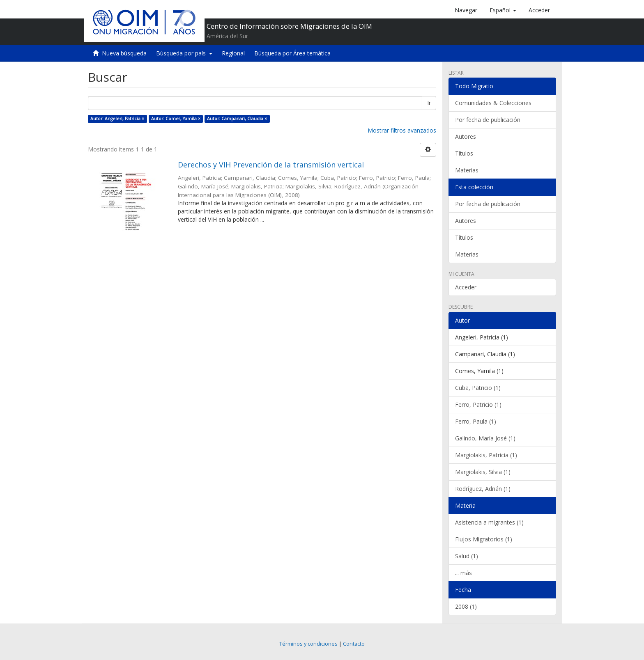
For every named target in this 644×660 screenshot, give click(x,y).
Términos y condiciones (308, 644)
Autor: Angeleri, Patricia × (117, 119)
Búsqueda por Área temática (292, 53)
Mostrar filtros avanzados (402, 130)
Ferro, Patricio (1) (478, 404)
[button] (503, 10)
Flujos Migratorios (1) (484, 539)
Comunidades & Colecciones (493, 103)
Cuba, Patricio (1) (478, 388)
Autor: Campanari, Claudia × (237, 119)
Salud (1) (467, 556)
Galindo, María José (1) (485, 438)
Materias (467, 170)
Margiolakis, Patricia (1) (486, 455)
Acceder (466, 287)
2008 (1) (466, 606)
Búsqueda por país (184, 53)
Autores (466, 136)
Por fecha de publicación (488, 120)
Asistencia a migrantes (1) (489, 522)
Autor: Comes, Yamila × (176, 119)
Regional (233, 53)
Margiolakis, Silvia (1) (483, 472)
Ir (429, 103)
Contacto (354, 644)
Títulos (464, 153)
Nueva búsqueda (124, 53)
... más (463, 573)
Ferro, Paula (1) (476, 421)
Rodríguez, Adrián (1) (483, 489)
